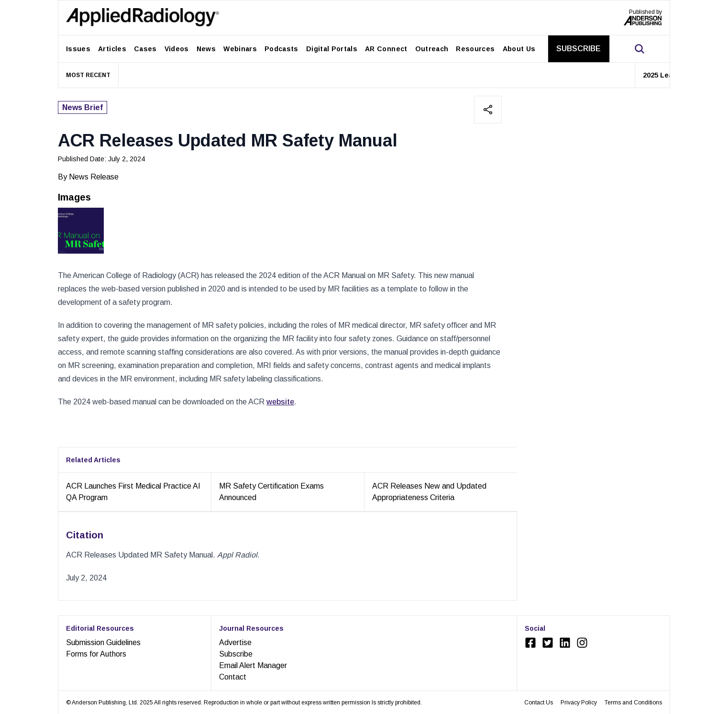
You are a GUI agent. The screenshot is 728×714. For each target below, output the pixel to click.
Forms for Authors (96, 654)
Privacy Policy (579, 703)
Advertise (235, 642)
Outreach (432, 49)
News (206, 49)
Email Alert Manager (253, 665)
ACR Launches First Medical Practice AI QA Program (133, 492)
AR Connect (386, 49)
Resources (475, 49)
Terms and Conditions (633, 703)
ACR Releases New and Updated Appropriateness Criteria (429, 492)
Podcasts (281, 49)
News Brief (83, 107)
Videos (177, 49)
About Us (519, 49)
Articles (112, 49)
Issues (78, 49)
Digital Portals (332, 49)
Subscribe (236, 654)
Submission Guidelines (103, 642)
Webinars (240, 49)
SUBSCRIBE (579, 49)
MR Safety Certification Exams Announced (271, 492)
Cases (145, 49)
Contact (233, 677)
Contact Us (539, 703)
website (280, 402)
